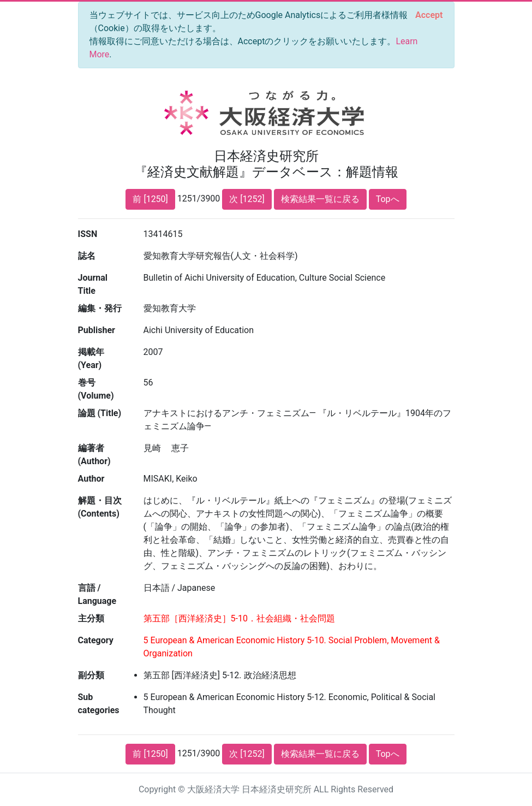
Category (96, 640)
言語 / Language (97, 594)
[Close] (429, 15)
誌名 (87, 256)
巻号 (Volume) (96, 389)
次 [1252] (247, 199)
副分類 (91, 675)
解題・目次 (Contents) (100, 507)
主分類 (91, 618)
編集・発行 (100, 308)
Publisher (97, 330)
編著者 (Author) (94, 455)
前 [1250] (150, 199)
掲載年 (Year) (91, 358)
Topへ (388, 199)
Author (91, 479)
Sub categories (99, 704)
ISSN (88, 234)
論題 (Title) (100, 413)
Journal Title (93, 284)
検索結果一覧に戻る (320, 199)
